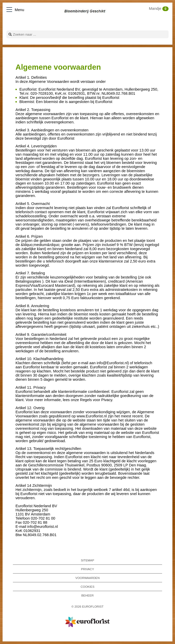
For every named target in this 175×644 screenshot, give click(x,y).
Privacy (88, 569)
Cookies (87, 587)
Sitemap (87, 560)
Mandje (159, 9)
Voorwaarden (87, 578)
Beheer (87, 595)
